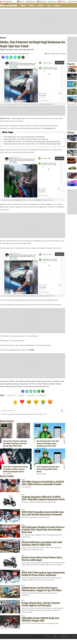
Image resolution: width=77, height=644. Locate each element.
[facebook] (3, 57)
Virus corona (16, 118)
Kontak (47, 636)
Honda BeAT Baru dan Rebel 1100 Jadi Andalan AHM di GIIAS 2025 (42, 543)
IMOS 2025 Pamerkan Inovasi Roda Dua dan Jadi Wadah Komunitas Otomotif (43, 513)
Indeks (57, 6)
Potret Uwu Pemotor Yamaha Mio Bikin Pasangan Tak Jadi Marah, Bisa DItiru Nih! (15, 443)
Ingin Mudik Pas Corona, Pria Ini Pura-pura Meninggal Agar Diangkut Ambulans (32, 141)
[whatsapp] (19, 57)
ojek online (48, 128)
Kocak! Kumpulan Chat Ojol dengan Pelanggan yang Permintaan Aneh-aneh (48, 443)
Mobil (23, 6)
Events (41, 6)
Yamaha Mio (18, 200)
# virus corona (11, 395)
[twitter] (7, 57)
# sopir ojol (21, 395)
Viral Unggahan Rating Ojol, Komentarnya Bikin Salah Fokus (48, 469)
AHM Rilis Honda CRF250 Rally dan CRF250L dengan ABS (40, 619)
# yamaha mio (42, 395)
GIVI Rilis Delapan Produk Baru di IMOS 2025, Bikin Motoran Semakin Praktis (43, 483)
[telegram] (15, 57)
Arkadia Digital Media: (7, 1)
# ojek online (31, 395)
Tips (49, 6)
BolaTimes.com (43, 1)
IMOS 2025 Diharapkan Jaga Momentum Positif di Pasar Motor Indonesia (43, 574)
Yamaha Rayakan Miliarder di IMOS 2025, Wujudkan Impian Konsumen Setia (43, 498)
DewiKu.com (63, 1)
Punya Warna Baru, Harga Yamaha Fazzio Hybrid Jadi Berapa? (41, 604)
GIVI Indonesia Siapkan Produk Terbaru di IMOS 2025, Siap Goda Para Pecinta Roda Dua (43, 530)
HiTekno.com (53, 1)
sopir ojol (38, 200)
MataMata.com (32, 1)
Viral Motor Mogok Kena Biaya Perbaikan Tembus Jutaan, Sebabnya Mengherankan (15, 469)
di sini (32, 350)
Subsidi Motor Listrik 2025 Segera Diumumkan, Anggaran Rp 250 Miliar (42, 589)
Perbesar (60, 63)
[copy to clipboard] (23, 57)
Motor (32, 6)
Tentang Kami (64, 636)
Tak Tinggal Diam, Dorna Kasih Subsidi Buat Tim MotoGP (24, 137)
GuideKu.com (74, 1)
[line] (11, 57)
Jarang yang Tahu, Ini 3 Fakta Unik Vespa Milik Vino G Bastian (26, 139)
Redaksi (55, 636)
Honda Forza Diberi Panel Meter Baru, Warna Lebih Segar (42, 559)
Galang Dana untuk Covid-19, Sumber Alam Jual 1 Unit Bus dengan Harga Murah (32, 144)
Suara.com (22, 1)
